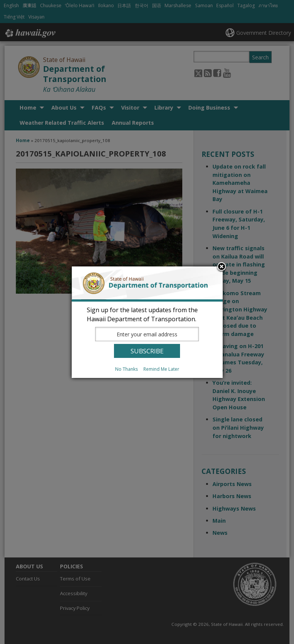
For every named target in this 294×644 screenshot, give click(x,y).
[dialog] (147, 322)
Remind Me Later (161, 369)
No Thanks (126, 369)
